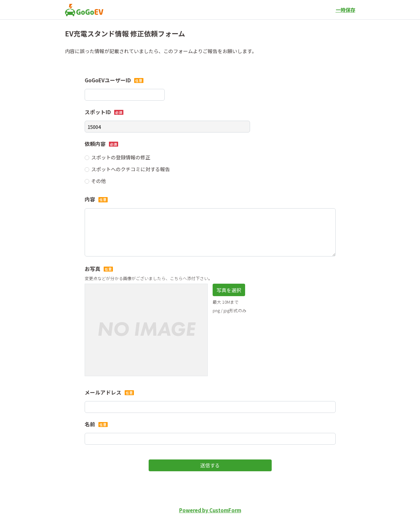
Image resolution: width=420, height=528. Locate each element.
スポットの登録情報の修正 (121, 157)
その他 (99, 181)
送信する (210, 465)
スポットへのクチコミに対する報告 (131, 169)
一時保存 (346, 10)
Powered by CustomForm (210, 510)
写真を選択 (229, 290)
